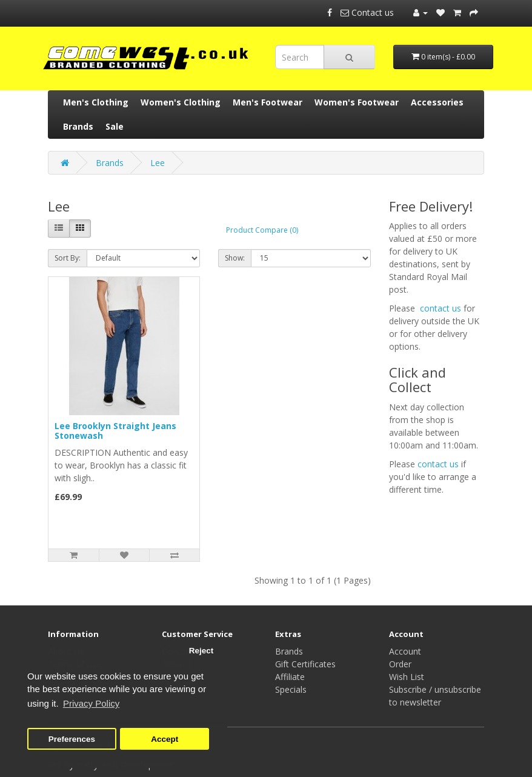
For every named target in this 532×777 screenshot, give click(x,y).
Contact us (368, 12)
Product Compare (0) (262, 230)
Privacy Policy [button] (91, 703)
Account (405, 651)
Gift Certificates (305, 664)
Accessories (437, 102)
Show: (235, 258)
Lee (158, 163)
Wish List (407, 677)
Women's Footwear (357, 102)
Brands (78, 126)
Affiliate (290, 677)
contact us (441, 308)
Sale (115, 126)
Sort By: (68, 258)
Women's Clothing (181, 102)
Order (400, 664)
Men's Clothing (96, 102)
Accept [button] (165, 739)
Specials (291, 689)
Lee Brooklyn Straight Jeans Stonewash (115, 430)
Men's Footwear (268, 102)
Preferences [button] (72, 739)
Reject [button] (201, 651)
